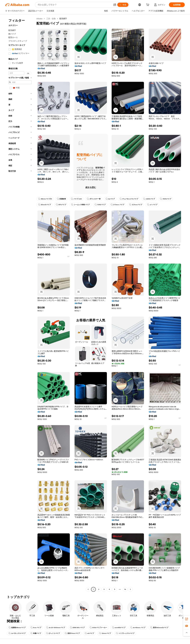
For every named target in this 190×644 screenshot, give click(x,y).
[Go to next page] (130, 589)
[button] (115, 5)
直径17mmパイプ (72, 633)
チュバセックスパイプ (129, 199)
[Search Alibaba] (74, 5)
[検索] (123, 5)
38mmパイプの (45, 199)
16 (125, 589)
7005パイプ (166, 199)
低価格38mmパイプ (17, 628)
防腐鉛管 (61, 199)
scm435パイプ (119, 628)
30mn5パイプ (44, 205)
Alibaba (39, 19)
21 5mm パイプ (117, 205)
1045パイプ (100, 205)
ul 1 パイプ (152, 205)
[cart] (148, 5)
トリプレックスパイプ (125, 633)
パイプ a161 (76, 199)
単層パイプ (36, 633)
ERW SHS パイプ (77, 628)
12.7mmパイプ (136, 205)
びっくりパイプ (53, 633)
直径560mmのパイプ (159, 628)
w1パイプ (89, 633)
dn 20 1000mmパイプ (56, 628)
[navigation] (20, 304)
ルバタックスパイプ (17, 633)
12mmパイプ (105, 633)
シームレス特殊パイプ (80, 205)
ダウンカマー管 (94, 199)
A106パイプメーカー (98, 628)
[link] (187, 619)
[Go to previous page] (88, 589)
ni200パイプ (149, 199)
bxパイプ (110, 199)
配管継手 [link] (63, 19)
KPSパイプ (61, 205)
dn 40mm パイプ (138, 628)
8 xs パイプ (36, 628)
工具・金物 (51, 19)
